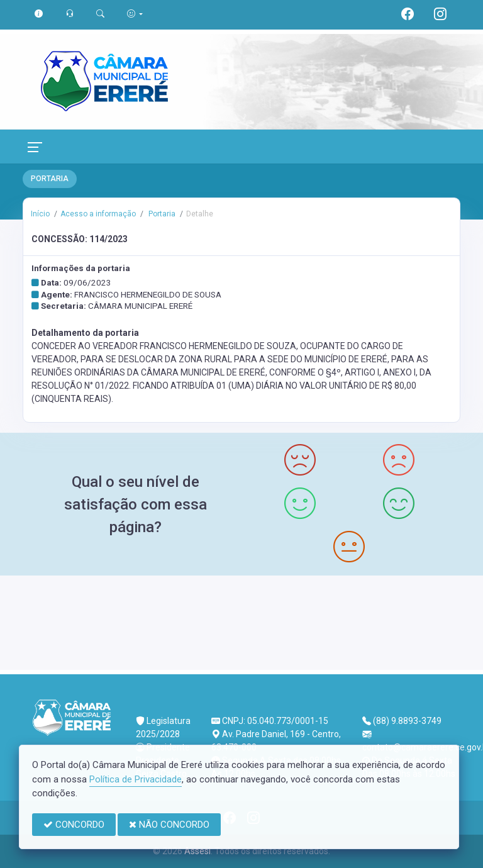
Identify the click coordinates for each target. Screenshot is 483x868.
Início (40, 214)
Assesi (197, 851)
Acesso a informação (98, 214)
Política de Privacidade (136, 779)
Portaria (161, 214)
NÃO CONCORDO (169, 825)
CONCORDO (74, 825)
